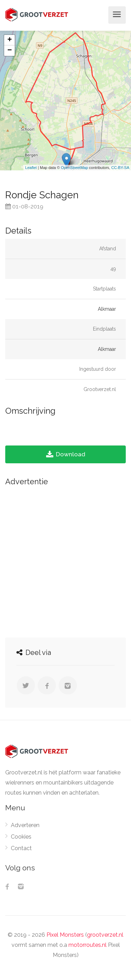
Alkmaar (107, 309)
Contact (21, 848)
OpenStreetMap (74, 168)
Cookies (21, 837)
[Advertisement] (65, 560)
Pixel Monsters (65, 935)
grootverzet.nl (105, 935)
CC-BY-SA (120, 168)
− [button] (10, 51)
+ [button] (10, 40)
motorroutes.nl (88, 945)
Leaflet (31, 168)
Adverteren (25, 825)
